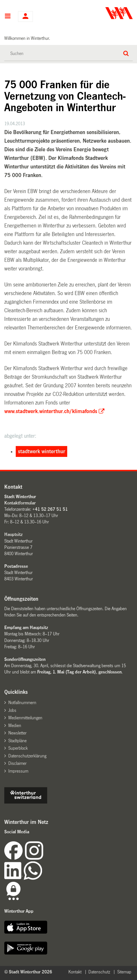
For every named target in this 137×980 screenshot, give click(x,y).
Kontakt (75, 972)
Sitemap (124, 972)
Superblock (18, 748)
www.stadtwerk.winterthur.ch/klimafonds (51, 411)
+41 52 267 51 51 (50, 509)
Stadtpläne (17, 741)
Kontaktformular (20, 503)
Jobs (12, 710)
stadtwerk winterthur (42, 451)
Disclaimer (17, 763)
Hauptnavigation (8, 17)
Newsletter (17, 733)
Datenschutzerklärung (27, 756)
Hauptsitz (13, 534)
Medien (15, 725)
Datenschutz (99, 972)
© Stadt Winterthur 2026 (28, 972)
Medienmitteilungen (25, 718)
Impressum (18, 771)
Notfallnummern (22, 703)
